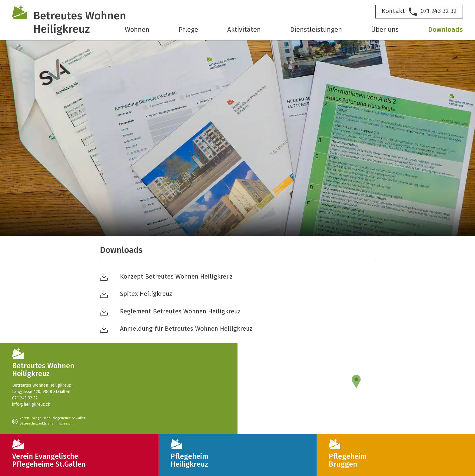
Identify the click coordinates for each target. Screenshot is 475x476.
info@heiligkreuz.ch (31, 405)
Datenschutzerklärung (37, 424)
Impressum (65, 424)
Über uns (385, 30)
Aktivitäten (244, 30)
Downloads (445, 30)
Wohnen (137, 30)
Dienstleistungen (316, 30)
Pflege (188, 30)
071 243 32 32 (25, 398)
